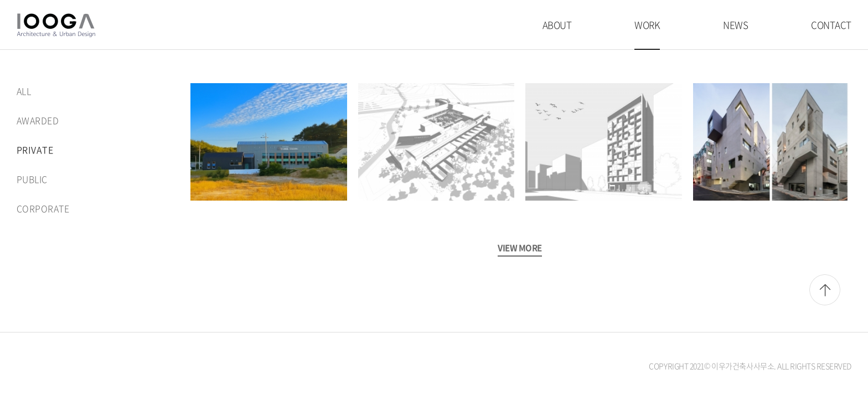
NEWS (735, 25)
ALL (24, 91)
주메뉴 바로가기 (0, 0)
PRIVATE (35, 150)
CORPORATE (43, 208)
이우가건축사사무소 (56, 25)
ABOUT (557, 25)
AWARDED (38, 120)
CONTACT (831, 25)
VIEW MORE (520, 248)
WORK (647, 25)
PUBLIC (32, 179)
